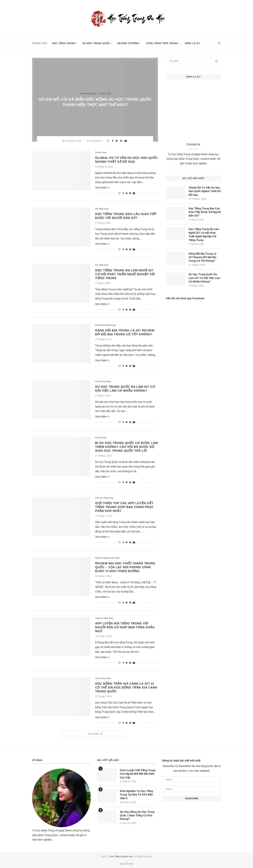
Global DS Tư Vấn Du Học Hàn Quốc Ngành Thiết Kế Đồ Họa (205, 191)
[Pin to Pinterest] (122, 141)
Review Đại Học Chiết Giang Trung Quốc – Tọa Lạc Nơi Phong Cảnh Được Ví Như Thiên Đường (125, 567)
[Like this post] (108, 141)
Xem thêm (102, 188)
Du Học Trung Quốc (96, 43)
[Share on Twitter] (117, 141)
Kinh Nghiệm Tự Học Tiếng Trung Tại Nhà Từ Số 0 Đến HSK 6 (137, 795)
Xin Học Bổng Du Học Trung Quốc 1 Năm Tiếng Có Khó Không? (137, 816)
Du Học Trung (105, 93)
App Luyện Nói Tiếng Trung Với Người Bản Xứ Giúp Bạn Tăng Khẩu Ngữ (125, 627)
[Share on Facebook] (113, 141)
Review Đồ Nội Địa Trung (105, 325)
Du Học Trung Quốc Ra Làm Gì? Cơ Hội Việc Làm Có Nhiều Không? (204, 278)
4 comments (94, 141)
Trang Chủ (40, 43)
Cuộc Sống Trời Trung (162, 43)
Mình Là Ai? (193, 43)
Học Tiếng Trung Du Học (121, 856)
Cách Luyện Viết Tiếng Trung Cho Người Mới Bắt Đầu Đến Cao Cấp (138, 774)
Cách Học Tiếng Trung (104, 498)
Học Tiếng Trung (64, 43)
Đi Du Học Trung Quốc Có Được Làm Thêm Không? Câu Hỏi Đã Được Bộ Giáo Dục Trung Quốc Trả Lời (127, 447)
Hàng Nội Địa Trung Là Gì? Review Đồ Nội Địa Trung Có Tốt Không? (202, 257)
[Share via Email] (126, 141)
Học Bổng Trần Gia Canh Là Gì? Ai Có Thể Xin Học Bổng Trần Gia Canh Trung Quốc (126, 688)
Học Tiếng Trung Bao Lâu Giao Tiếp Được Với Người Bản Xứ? (205, 212)
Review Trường (128, 43)
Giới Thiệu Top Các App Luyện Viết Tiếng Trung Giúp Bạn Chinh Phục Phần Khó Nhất (124, 507)
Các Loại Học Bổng (103, 678)
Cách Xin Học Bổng (87, 93)
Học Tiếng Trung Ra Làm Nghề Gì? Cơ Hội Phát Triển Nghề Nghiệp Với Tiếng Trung (125, 274)
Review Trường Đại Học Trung (107, 558)
